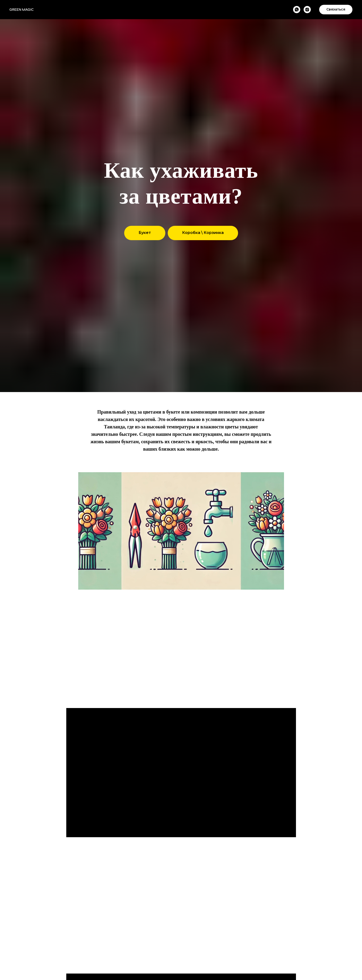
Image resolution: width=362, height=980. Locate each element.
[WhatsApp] (297, 10)
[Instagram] (307, 10)
